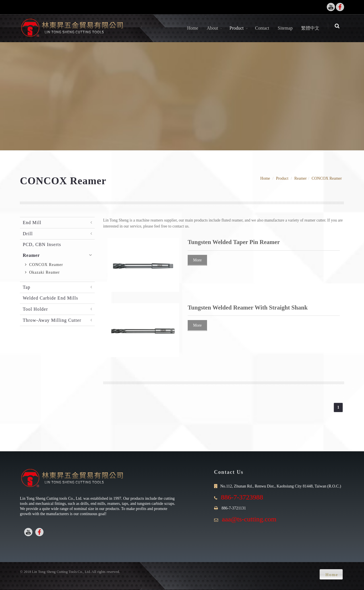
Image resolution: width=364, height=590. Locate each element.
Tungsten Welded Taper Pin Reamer (234, 242)
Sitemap (287, 28)
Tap (27, 287)
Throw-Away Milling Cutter (52, 320)
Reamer (301, 178)
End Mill (32, 223)
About (214, 28)
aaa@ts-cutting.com (249, 519)
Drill (28, 234)
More (197, 260)
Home (194, 28)
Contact (264, 28)
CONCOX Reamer (327, 178)
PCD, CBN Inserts (42, 244)
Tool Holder (35, 309)
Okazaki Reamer (42, 272)
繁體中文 (312, 28)
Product (238, 28)
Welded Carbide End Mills (50, 298)
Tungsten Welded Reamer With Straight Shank (248, 308)
